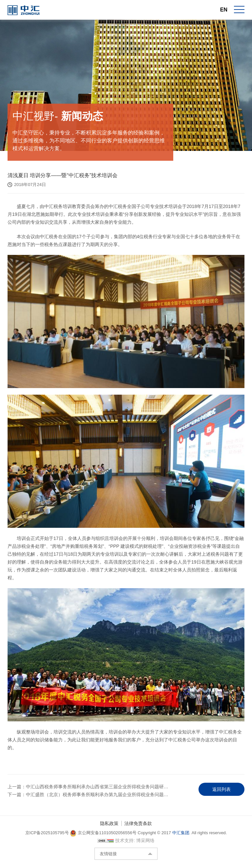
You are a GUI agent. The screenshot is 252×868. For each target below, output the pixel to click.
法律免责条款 (138, 828)
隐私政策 (109, 828)
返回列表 (221, 792)
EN (224, 10)
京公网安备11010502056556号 (103, 838)
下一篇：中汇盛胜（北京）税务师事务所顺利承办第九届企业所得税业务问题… (88, 797)
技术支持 (124, 845)
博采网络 (145, 845)
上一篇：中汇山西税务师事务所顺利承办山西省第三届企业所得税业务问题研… (88, 789)
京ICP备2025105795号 (48, 838)
